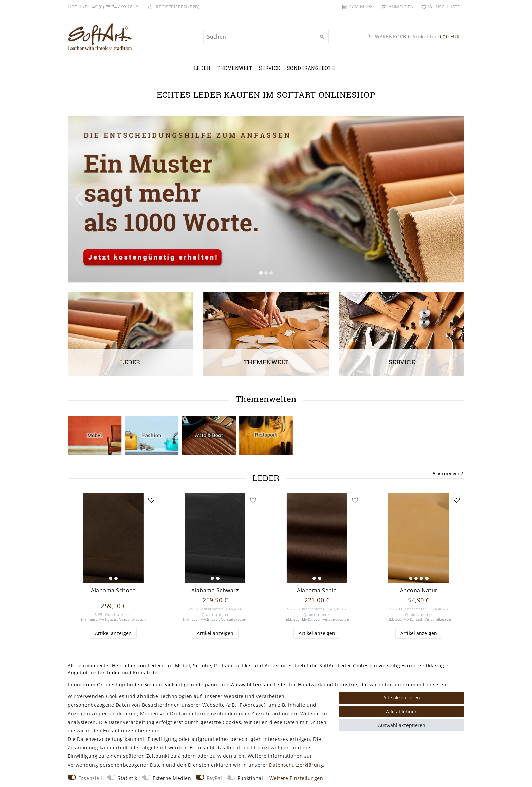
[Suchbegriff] (266, 37)
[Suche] (322, 37)
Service (270, 68)
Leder (202, 68)
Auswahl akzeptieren (402, 725)
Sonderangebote (311, 68)
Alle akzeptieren (402, 698)
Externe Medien (172, 778)
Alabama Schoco (113, 590)
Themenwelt (234, 68)
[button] (97, 199)
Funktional (250, 778)
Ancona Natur (419, 590)
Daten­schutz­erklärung (296, 765)
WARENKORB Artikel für (414, 36)
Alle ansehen (449, 474)
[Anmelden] (398, 7)
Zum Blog (360, 6)
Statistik (128, 778)
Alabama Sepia (317, 590)
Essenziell (90, 778)
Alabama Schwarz (215, 590)
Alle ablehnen (402, 712)
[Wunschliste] (439, 7)
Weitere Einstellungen (296, 778)
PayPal (214, 778)
